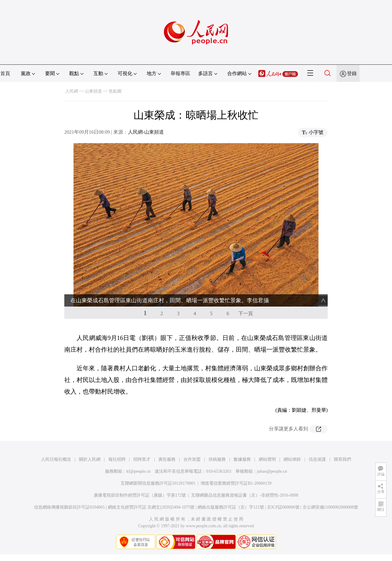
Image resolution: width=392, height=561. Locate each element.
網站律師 (292, 459)
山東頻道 (93, 91)
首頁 (5, 73)
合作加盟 (192, 459)
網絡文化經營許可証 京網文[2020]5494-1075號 (151, 507)
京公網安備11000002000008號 (330, 507)
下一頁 (246, 313)
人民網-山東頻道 (146, 132)
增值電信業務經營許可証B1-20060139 (236, 483)
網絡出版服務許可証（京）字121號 (231, 507)
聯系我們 (342, 459)
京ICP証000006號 (283, 507)
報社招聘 (117, 459)
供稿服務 (217, 459)
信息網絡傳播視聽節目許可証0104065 (69, 507)
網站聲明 (267, 459)
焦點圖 (115, 91)
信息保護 (317, 459)
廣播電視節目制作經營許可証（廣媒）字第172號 (140, 495)
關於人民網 (90, 459)
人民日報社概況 (56, 459)
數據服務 (242, 459)
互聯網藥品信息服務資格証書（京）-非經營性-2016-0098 (245, 495)
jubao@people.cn (272, 471)
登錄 (352, 73)
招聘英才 (142, 459)
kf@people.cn (139, 471)
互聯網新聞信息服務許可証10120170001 (158, 483)
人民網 (72, 91)
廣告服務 (167, 459)
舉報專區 (180, 73)
